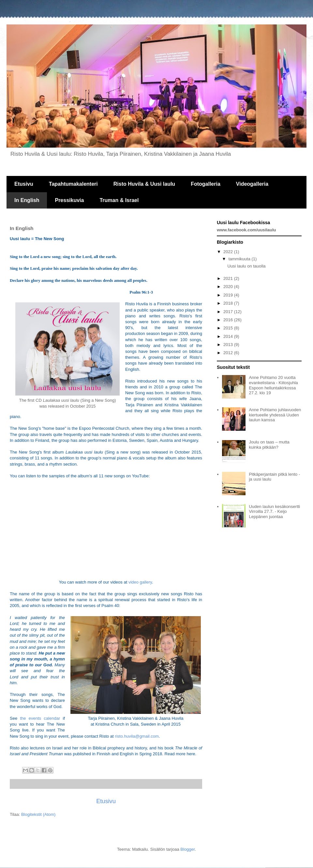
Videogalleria (252, 184)
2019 (229, 295)
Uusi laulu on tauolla (246, 266)
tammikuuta (240, 259)
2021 (229, 278)
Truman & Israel (119, 200)
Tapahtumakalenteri (73, 184)
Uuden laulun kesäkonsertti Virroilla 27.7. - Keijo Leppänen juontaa (274, 512)
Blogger (187, 849)
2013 (229, 345)
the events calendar (40, 718)
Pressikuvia (69, 200)
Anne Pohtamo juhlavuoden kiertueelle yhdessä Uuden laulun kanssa (275, 415)
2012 (229, 353)
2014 (229, 336)
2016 (229, 320)
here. (191, 754)
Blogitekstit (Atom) (38, 814)
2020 (229, 287)
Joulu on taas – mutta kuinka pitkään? (269, 445)
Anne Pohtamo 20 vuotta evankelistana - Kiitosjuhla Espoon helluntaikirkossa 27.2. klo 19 (273, 385)
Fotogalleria (206, 184)
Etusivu (24, 184)
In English (27, 200)
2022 (229, 252)
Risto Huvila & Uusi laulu (144, 184)
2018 (229, 303)
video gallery (140, 582)
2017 (229, 312)
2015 (229, 328)
